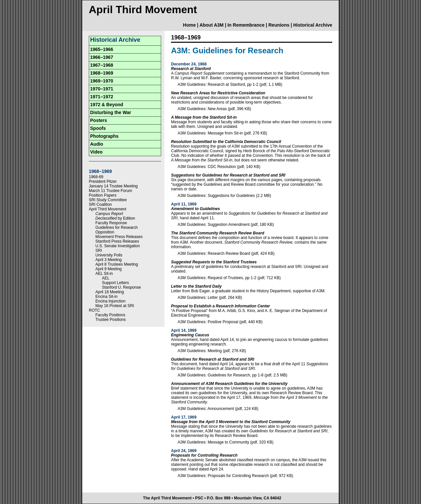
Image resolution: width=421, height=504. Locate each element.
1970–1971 (102, 89)
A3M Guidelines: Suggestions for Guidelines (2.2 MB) (224, 196)
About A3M (211, 25)
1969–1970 (102, 81)
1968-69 (96, 177)
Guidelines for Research (117, 228)
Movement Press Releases (119, 237)
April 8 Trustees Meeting (117, 264)
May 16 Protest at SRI (115, 306)
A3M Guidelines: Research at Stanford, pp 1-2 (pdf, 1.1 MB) (230, 84)
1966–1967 (102, 57)
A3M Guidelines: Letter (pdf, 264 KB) (210, 298)
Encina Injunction (110, 301)
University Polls (109, 255)
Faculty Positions (110, 315)
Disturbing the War (111, 112)
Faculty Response (111, 223)
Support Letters (115, 283)
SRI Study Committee (108, 200)
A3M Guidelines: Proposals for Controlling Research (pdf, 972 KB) (235, 476)
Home (189, 25)
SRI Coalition (100, 204)
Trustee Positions (111, 320)
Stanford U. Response (121, 287)
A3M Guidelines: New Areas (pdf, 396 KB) (214, 109)
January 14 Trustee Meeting (113, 186)
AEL (106, 278)
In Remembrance (246, 25)
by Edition (115, 218)
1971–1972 (102, 97)
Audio (97, 144)
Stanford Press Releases (117, 241)
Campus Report (109, 214)
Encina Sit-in (106, 297)
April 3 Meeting (109, 260)
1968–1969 (102, 73)
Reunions (279, 25)
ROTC (94, 310)
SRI (99, 251)
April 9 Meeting (109, 269)
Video (96, 152)
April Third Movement (108, 209)
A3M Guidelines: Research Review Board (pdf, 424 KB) (226, 253)
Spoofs (98, 128)
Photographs (104, 136)
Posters (99, 120)
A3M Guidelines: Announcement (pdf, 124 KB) (218, 409)
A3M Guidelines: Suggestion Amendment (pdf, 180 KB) (226, 225)
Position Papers (103, 195)
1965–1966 (102, 49)
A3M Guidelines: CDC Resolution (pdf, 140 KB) (219, 167)
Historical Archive (313, 25)
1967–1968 (102, 65)
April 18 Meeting (110, 292)
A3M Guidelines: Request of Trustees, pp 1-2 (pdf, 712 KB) (229, 278)
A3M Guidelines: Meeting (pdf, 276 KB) (212, 351)
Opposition (105, 232)
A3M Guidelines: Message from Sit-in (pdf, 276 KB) (222, 133)
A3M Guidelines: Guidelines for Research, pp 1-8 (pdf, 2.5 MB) (233, 375)
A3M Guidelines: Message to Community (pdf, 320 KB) (225, 442)
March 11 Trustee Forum (110, 191)
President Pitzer (103, 181)
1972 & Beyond (107, 105)
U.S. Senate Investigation (118, 246)
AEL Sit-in (104, 274)
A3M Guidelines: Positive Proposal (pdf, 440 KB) (220, 322)
